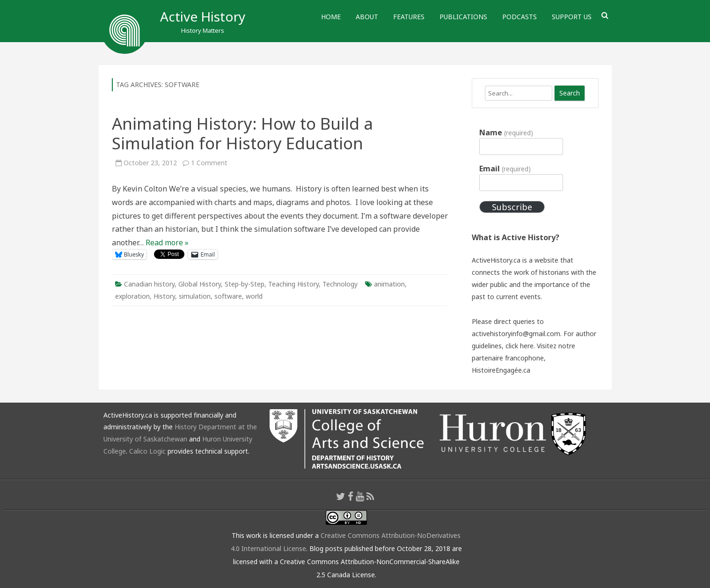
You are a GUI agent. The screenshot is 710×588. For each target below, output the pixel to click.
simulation (195, 296)
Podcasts (520, 17)
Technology (340, 284)
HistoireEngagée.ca (501, 370)
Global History (200, 284)
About (367, 17)
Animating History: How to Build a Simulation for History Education (242, 133)
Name (506, 132)
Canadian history (149, 284)
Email (505, 169)
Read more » (167, 243)
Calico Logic (147, 451)
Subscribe (512, 207)
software (228, 296)
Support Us (572, 17)
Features (409, 17)
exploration (132, 296)
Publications (463, 17)
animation (389, 284)
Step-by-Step (245, 284)
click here (520, 346)
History (164, 296)
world (254, 296)
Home (331, 17)
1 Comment (209, 163)
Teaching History (293, 284)
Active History (203, 16)
